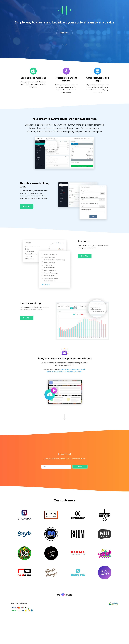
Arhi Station (78, 372)
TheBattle (70, 372)
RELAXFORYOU (75, 369)
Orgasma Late (64, 369)
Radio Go (62, 372)
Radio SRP (55, 372)
